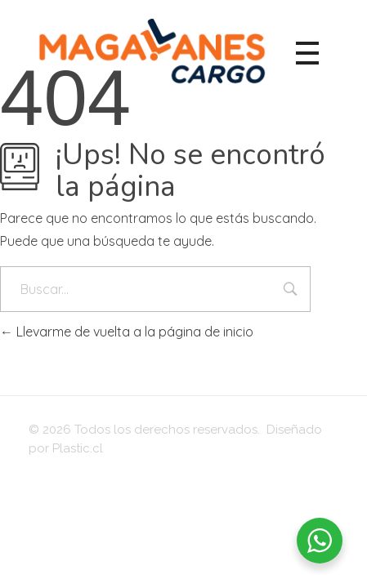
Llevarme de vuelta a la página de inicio (127, 332)
